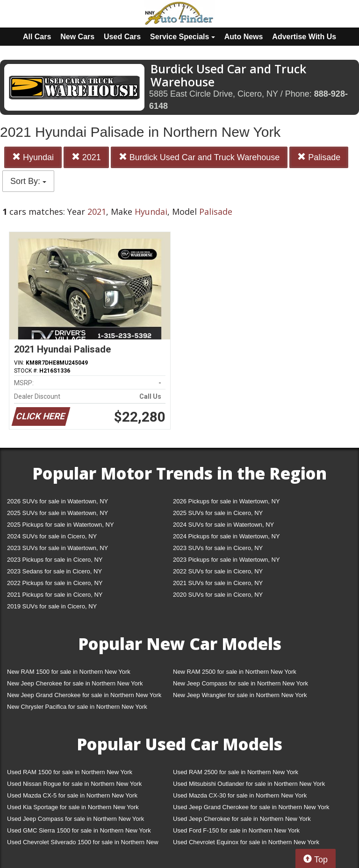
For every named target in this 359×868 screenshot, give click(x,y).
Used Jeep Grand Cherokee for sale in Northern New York (251, 807)
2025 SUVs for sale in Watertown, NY (57, 513)
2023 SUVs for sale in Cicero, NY (218, 548)
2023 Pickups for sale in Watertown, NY (226, 560)
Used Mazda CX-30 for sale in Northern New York (240, 795)
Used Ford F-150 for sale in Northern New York (236, 830)
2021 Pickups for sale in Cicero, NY (55, 595)
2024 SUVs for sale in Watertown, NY (223, 525)
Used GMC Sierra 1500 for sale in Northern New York (79, 830)
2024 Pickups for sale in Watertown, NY (226, 536)
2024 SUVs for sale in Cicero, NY (52, 536)
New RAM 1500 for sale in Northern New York (69, 672)
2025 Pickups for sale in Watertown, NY (61, 525)
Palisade (319, 157)
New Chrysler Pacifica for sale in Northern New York (77, 707)
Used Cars (122, 37)
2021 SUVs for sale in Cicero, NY (218, 583)
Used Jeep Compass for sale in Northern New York (75, 819)
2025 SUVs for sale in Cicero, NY (218, 513)
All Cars (37, 37)
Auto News (244, 37)
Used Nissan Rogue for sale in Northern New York (74, 784)
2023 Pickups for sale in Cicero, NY (55, 560)
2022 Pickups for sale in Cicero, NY (55, 583)
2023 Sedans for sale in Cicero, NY (54, 571)
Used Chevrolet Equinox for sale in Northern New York (246, 842)
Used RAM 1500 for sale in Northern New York (70, 772)
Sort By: (28, 181)
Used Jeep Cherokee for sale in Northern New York (242, 819)
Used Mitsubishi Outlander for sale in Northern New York (249, 784)
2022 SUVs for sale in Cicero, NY (218, 571)
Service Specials (183, 37)
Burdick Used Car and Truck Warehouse (199, 157)
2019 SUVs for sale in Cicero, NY (52, 606)
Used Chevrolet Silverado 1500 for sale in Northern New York (83, 844)
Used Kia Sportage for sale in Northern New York (73, 807)
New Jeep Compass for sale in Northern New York (241, 683)
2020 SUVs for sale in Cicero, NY (218, 595)
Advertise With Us (304, 37)
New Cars (77, 37)
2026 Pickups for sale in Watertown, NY (226, 501)
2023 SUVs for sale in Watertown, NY (57, 548)
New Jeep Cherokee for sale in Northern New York (75, 683)
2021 (86, 157)
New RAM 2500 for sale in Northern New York (235, 672)
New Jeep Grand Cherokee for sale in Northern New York (84, 695)
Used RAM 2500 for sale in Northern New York (236, 772)
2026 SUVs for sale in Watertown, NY (57, 501)
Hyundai (33, 157)
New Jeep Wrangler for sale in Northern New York (240, 695)
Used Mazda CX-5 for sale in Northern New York (72, 795)
